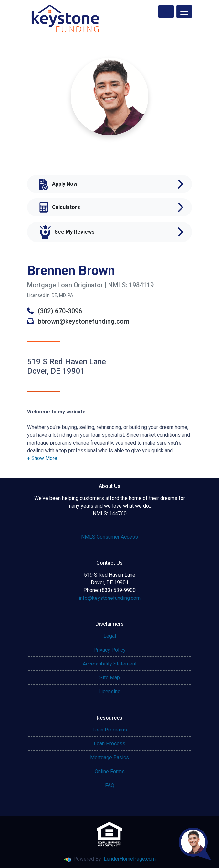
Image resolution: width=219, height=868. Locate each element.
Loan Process (109, 744)
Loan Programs (110, 730)
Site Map (110, 678)
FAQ (110, 785)
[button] (42, 458)
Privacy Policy (109, 650)
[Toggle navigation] (184, 12)
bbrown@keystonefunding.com (78, 321)
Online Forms (110, 771)
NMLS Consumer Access (109, 537)
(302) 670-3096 (55, 311)
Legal (110, 636)
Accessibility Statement (110, 664)
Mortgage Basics (109, 758)
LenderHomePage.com (130, 859)
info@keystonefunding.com (110, 598)
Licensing (109, 692)
